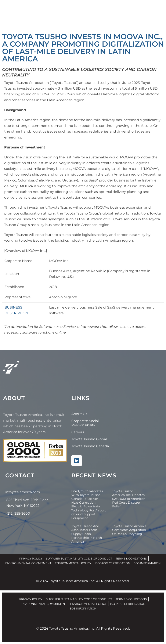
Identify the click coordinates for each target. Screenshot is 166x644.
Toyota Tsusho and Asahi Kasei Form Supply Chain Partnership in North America (87, 534)
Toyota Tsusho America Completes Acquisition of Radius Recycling (129, 530)
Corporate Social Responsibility (85, 423)
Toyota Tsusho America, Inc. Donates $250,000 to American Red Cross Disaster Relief (129, 499)
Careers (78, 432)
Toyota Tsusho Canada (90, 446)
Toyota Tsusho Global (89, 439)
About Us (79, 414)
